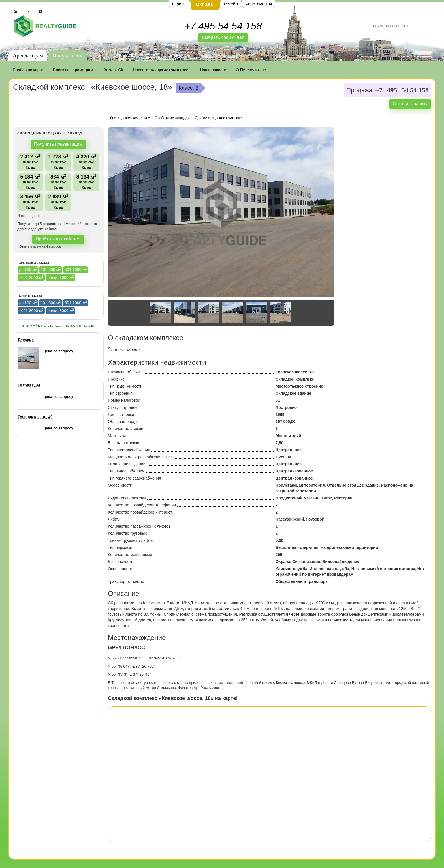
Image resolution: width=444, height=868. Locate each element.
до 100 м (28, 269)
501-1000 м (76, 269)
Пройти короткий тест (58, 239)
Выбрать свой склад (223, 37)
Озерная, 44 (29, 385)
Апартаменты (259, 4)
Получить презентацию (58, 144)
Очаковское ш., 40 (35, 417)
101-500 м (51, 269)
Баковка (26, 340)
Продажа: (360, 90)
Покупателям (68, 56)
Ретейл (231, 4)
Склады (205, 4)
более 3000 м (61, 277)
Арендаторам (28, 56)
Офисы (179, 4)
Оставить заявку (410, 104)
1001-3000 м (31, 277)
